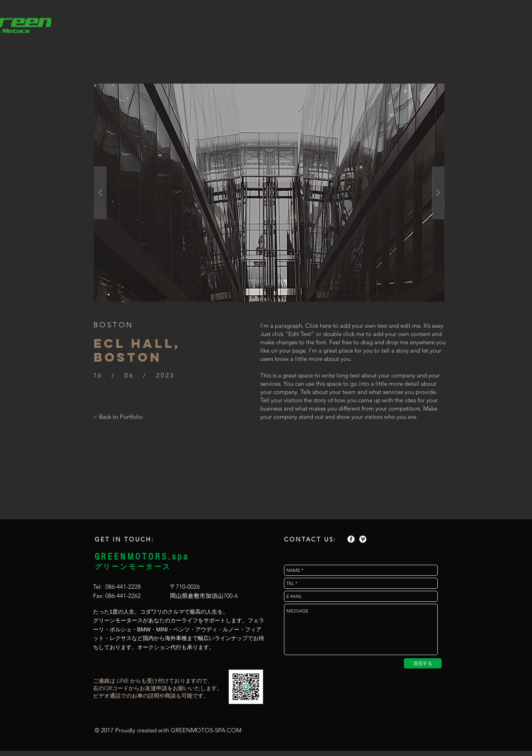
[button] (269, 193)
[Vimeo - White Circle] (363, 539)
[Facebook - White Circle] (351, 539)
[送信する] (423, 663)
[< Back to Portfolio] (118, 416)
